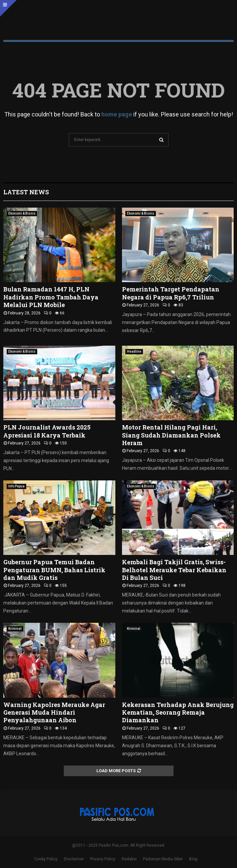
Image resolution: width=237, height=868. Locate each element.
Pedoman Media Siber (163, 859)
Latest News (26, 192)
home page (117, 114)
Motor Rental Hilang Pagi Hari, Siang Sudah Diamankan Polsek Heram (171, 435)
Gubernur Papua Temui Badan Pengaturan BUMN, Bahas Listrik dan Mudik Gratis (54, 570)
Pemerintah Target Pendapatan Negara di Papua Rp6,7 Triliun (171, 293)
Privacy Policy (103, 859)
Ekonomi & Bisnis (22, 213)
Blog (193, 859)
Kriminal (15, 629)
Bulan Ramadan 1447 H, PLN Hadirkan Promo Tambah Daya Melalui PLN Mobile (51, 297)
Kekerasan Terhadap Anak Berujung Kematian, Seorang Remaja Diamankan (178, 712)
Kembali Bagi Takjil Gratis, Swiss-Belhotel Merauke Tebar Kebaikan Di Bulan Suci (174, 570)
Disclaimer (74, 859)
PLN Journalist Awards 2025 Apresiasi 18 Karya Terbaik (47, 431)
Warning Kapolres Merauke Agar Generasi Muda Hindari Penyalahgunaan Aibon (54, 712)
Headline (134, 351)
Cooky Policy (46, 859)
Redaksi (129, 859)
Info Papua (16, 486)
